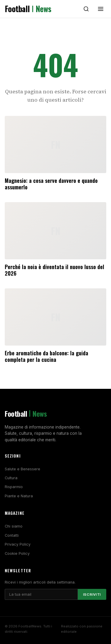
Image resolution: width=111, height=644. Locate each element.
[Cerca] (86, 9)
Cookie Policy (17, 553)
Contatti (12, 535)
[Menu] (101, 9)
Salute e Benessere (22, 469)
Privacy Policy (18, 544)
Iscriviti (92, 595)
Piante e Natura (19, 496)
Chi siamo (14, 526)
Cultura (11, 478)
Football (28, 9)
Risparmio (14, 487)
